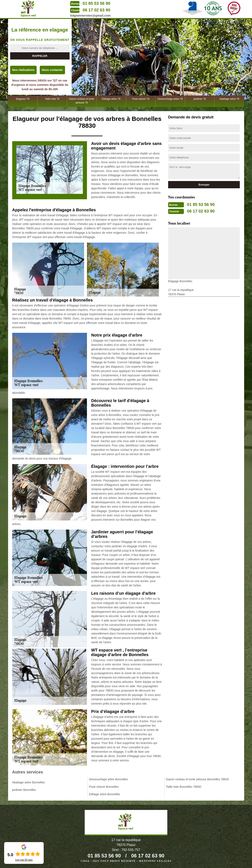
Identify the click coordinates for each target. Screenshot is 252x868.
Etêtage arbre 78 (111, 99)
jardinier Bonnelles (24, 790)
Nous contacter (52, 70)
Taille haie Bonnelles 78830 (183, 787)
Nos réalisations (23, 70)
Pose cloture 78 (141, 99)
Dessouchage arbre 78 (170, 99)
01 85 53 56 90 (96, 3)
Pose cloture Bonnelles (104, 787)
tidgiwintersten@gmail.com (90, 15)
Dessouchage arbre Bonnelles (109, 779)
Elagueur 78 (23, 99)
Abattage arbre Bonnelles (29, 782)
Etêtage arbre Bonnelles (105, 794)
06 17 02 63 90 (96, 10)
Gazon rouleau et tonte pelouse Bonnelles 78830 (197, 779)
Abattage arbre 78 (229, 99)
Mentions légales (155, 861)
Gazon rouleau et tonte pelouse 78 (82, 101)
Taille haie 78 (52, 99)
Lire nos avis (24, 860)
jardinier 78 (200, 99)
